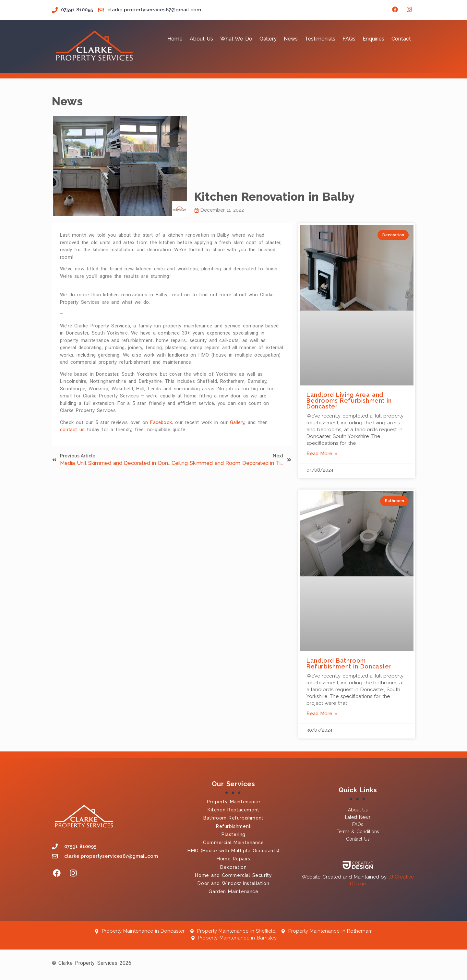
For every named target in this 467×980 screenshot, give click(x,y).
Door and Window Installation (233, 883)
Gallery (268, 39)
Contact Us (358, 839)
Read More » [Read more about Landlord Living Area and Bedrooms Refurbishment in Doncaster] (322, 454)
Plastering (233, 834)
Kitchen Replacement (233, 810)
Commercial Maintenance (233, 843)
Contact (401, 39)
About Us (201, 39)
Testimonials (320, 39)
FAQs (349, 39)
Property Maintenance (233, 802)
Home (175, 39)
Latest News (358, 817)
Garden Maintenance (233, 891)
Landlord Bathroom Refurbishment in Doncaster (349, 663)
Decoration (233, 867)
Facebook (161, 422)
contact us (72, 430)
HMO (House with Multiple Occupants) (233, 851)
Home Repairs (233, 859)
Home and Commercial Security (233, 875)
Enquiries (373, 39)
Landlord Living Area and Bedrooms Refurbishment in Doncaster (349, 401)
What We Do (236, 39)
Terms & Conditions (358, 832)
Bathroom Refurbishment (233, 818)
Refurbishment (233, 826)
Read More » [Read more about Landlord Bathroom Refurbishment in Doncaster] (322, 714)
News (291, 39)
